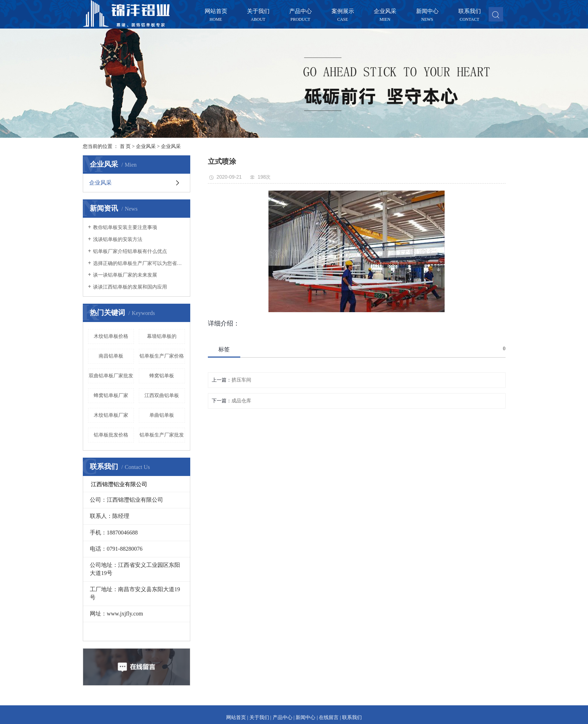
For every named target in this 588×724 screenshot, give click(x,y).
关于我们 (258, 12)
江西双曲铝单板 (162, 395)
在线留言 (329, 717)
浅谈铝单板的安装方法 (118, 239)
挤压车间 (241, 380)
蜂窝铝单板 (162, 376)
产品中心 (301, 12)
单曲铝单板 (162, 415)
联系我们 (470, 12)
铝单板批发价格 (111, 435)
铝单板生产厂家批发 (162, 435)
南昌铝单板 (111, 356)
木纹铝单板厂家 (111, 415)
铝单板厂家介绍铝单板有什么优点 (130, 251)
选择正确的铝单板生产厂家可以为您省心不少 (139, 263)
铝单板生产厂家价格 (162, 356)
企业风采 (385, 12)
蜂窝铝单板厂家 (111, 395)
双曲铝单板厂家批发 (111, 376)
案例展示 (343, 12)
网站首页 (216, 12)
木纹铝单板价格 (111, 336)
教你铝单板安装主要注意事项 (125, 227)
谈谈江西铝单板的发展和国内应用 (130, 287)
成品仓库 (241, 401)
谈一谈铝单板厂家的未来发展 (125, 275)
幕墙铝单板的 (162, 336)
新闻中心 (427, 12)
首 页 (125, 146)
